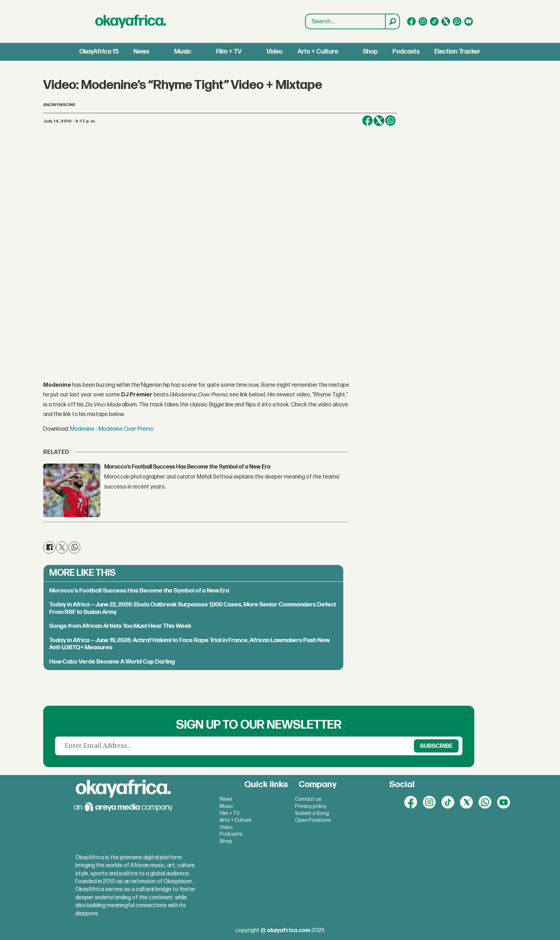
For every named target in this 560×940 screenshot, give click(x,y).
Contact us (308, 799)
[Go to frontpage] (131, 21)
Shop (370, 52)
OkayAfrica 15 (99, 52)
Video (274, 52)
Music (183, 52)
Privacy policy (311, 806)
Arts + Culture (318, 52)
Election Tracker (457, 52)
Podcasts (406, 52)
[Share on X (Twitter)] (379, 121)
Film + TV (229, 52)
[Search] (392, 21)
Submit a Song (312, 813)
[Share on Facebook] (367, 121)
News (141, 52)
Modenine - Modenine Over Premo (112, 429)
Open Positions (313, 820)
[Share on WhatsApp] (390, 121)
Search (306, 22)
